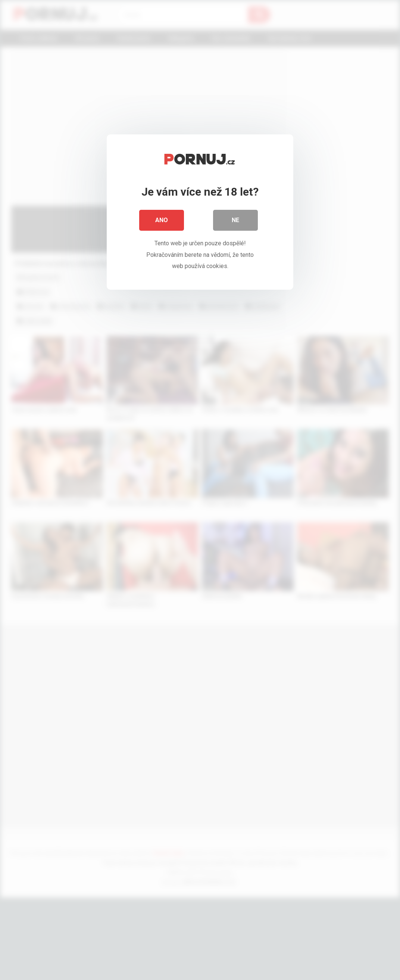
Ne (235, 220)
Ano (162, 220)
